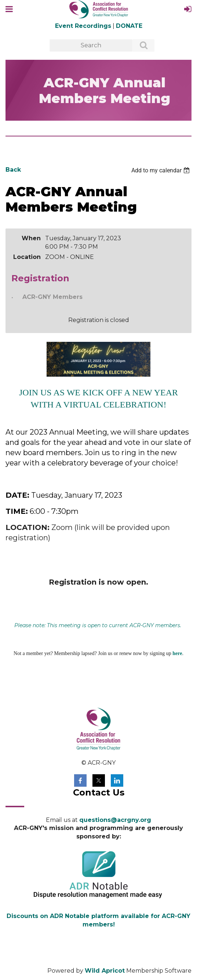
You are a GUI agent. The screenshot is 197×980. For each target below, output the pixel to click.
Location (27, 257)
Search (139, 46)
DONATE (129, 26)
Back (13, 170)
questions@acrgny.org (115, 820)
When (31, 238)
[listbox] (161, 170)
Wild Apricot (105, 971)
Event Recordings (83, 26)
